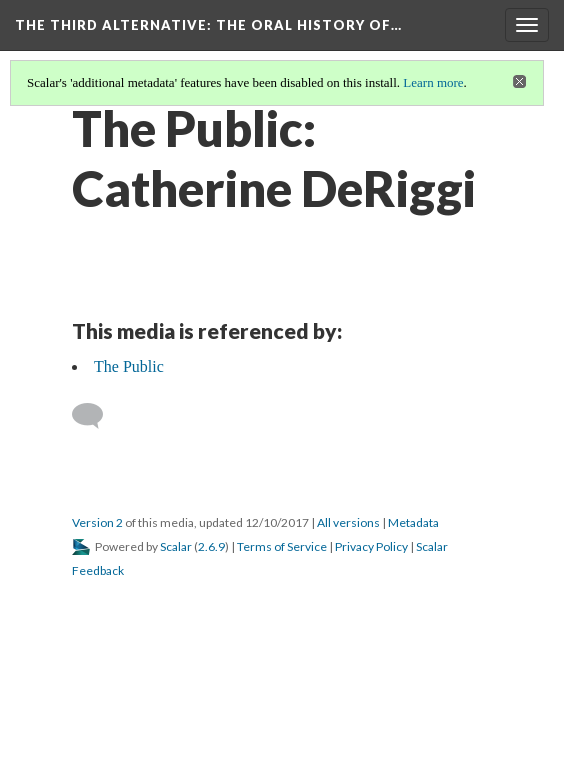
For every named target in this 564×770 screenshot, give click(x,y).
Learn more (433, 82)
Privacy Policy (371, 546)
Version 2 (97, 522)
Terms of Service (282, 546)
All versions (348, 522)
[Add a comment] (96, 416)
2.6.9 (211, 546)
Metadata (413, 522)
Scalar (176, 546)
